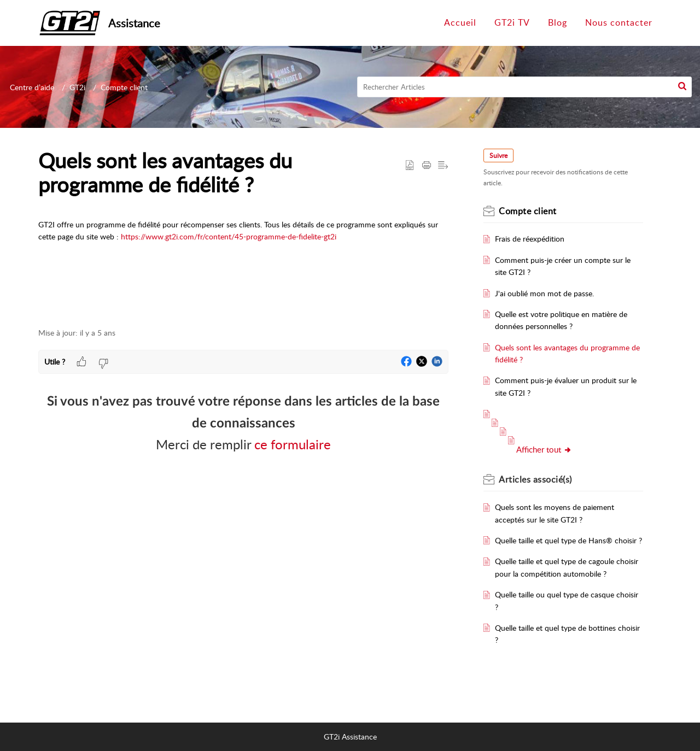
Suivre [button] (498, 156)
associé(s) (535, 479)
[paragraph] (243, 241)
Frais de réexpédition (530, 239)
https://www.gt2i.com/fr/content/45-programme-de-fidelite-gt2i (229, 236)
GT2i (77, 87)
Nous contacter (619, 22)
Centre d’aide (32, 87)
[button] (682, 87)
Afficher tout (544, 449)
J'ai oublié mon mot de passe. (544, 293)
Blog (558, 22)
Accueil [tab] (460, 22)
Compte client (124, 87)
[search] (525, 87)
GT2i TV (512, 22)
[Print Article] (427, 165)
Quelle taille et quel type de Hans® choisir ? (568, 540)
